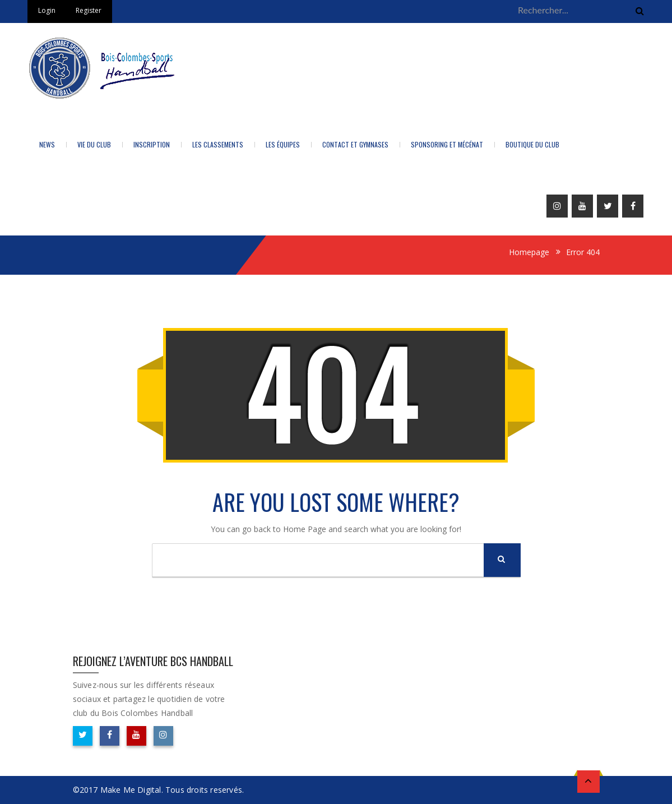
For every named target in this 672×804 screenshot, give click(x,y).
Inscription (152, 144)
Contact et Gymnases (355, 144)
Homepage (529, 252)
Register (89, 10)
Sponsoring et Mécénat (447, 144)
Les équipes (283, 144)
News (47, 144)
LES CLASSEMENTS (218, 144)
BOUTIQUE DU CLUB (532, 144)
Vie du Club (94, 144)
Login (47, 10)
